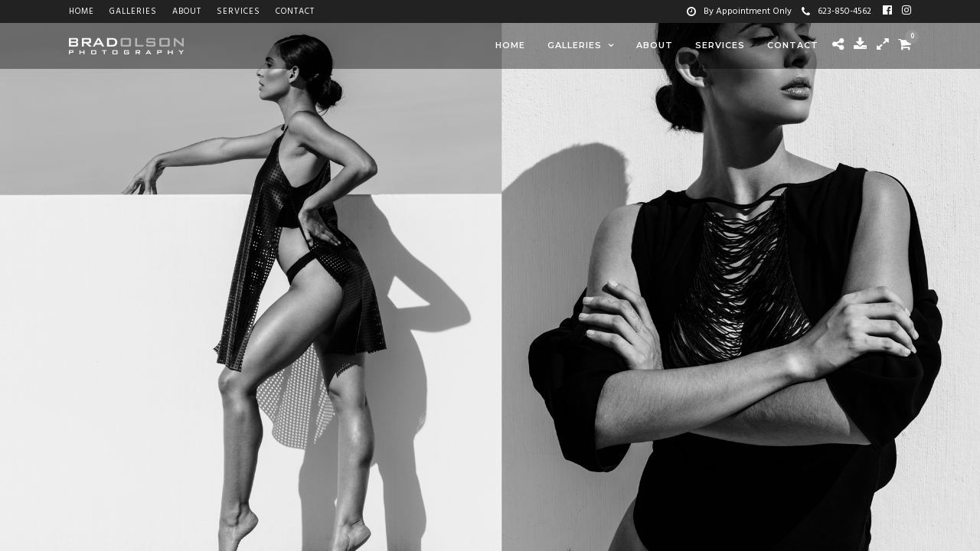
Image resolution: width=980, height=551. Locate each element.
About (187, 11)
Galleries (133, 11)
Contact (295, 11)
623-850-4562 (836, 11)
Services (238, 11)
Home (82, 11)
